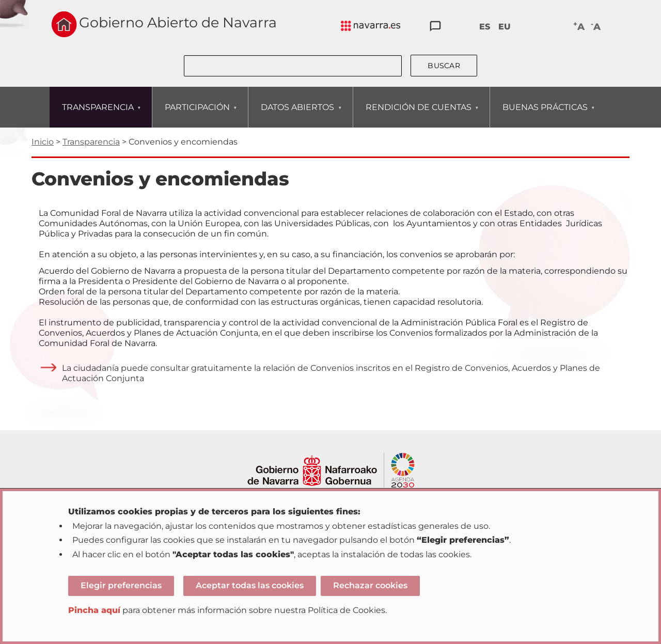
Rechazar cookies (370, 585)
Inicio (43, 142)
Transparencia (91, 142)
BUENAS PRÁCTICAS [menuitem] (545, 115)
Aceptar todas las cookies (250, 585)
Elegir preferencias (121, 585)
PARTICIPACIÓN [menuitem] (197, 115)
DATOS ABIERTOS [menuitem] (297, 115)
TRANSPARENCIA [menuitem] (98, 115)
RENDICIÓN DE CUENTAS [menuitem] (418, 115)
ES (485, 27)
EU (505, 27)
